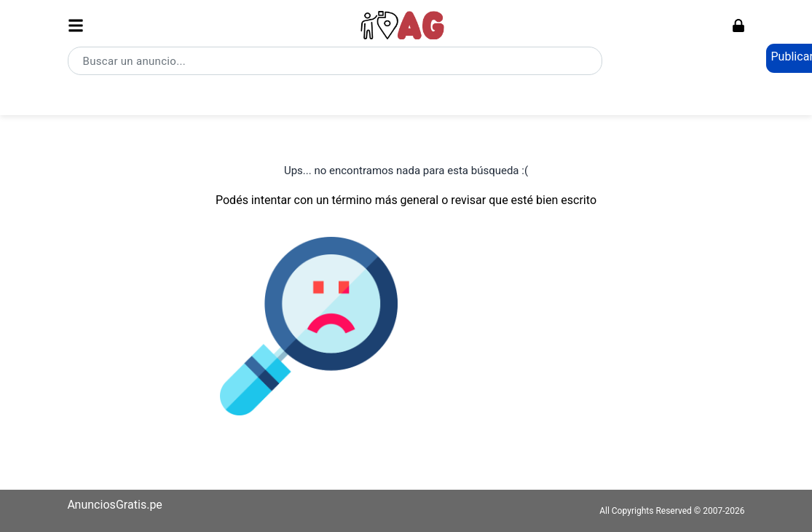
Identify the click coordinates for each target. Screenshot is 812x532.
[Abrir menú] (76, 26)
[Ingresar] (738, 26)
